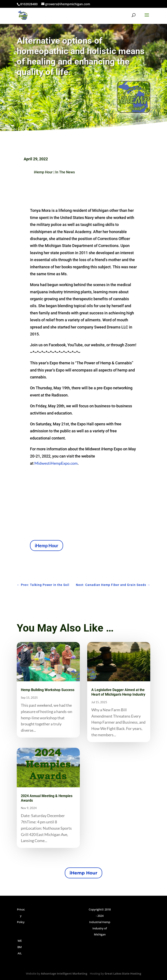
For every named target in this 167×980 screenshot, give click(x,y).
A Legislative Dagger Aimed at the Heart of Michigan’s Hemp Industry (118, 692)
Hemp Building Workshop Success (48, 690)
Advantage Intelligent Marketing (64, 973)
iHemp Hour (43, 172)
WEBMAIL (20, 947)
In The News (65, 172)
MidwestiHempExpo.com (56, 463)
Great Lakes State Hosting (123, 973)
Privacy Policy (21, 916)
